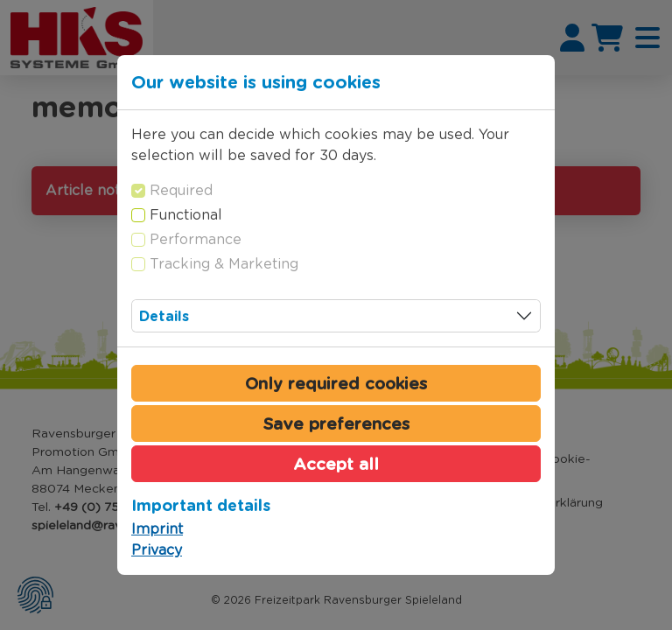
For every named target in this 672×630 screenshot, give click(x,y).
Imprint (157, 529)
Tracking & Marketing (224, 264)
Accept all (336, 464)
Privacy (157, 550)
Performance (196, 239)
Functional (186, 215)
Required (181, 190)
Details (164, 316)
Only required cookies (336, 383)
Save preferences (336, 423)
